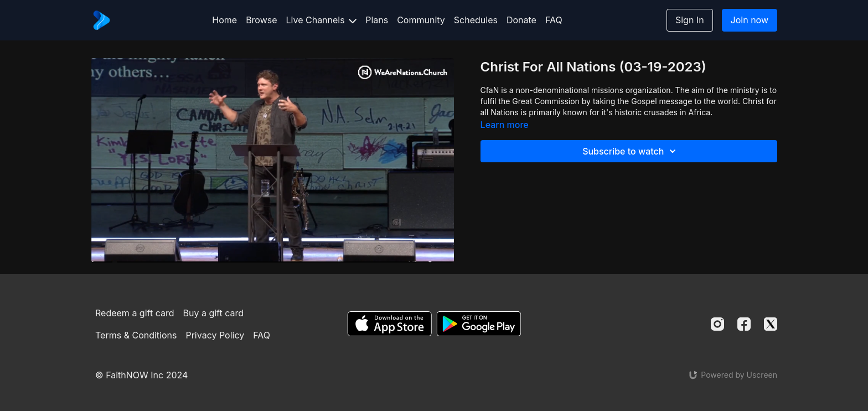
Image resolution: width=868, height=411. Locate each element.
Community (421, 20)
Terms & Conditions (136, 335)
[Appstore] (389, 324)
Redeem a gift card (135, 313)
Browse (261, 20)
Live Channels (322, 20)
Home (224, 20)
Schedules (476, 20)
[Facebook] (744, 324)
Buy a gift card (214, 313)
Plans (377, 20)
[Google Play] (479, 324)
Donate (521, 20)
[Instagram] (717, 324)
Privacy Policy (215, 335)
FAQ (554, 20)
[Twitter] (771, 324)
